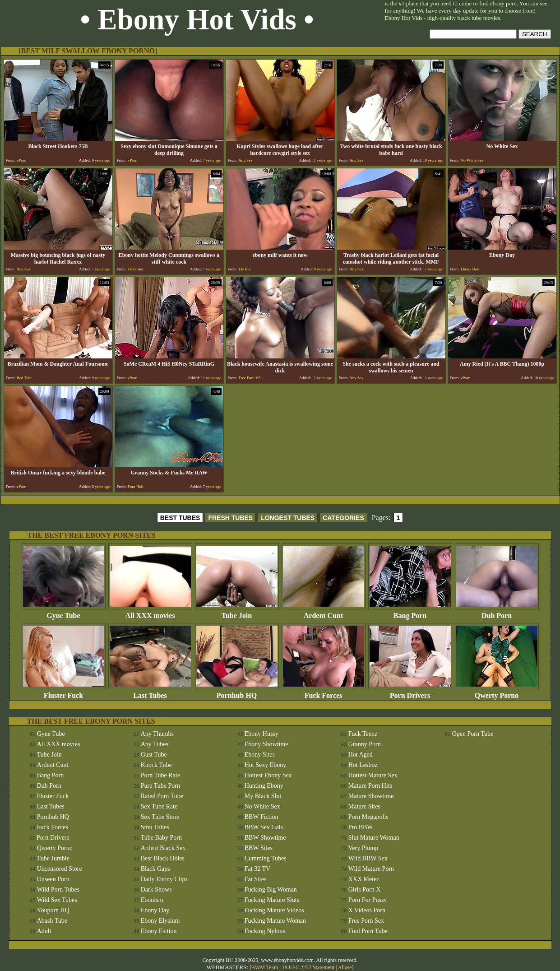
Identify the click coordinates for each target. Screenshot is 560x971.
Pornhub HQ (237, 692)
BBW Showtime (265, 838)
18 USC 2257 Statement (308, 967)
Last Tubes (150, 692)
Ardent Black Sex (163, 848)
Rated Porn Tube (162, 796)
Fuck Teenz (363, 734)
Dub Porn (497, 612)
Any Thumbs (157, 734)
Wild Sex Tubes (57, 900)
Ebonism (152, 900)
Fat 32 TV (257, 869)
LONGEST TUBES (288, 518)
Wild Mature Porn (371, 869)
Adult (44, 931)
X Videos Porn (367, 910)
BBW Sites (259, 848)
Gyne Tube (64, 612)
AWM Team (265, 967)
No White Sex (262, 806)
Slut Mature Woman (374, 838)
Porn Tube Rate (160, 775)
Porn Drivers (410, 692)
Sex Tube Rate (159, 806)
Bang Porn (410, 612)
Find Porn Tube (368, 931)
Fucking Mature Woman (275, 921)
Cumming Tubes (266, 858)
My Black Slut (263, 796)
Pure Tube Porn (160, 786)
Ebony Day (155, 910)
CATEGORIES (343, 518)
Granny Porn (365, 744)
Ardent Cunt (324, 612)
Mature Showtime (371, 796)
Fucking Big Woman (271, 890)
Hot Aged (361, 755)
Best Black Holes (163, 858)
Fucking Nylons (265, 931)
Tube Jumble (53, 858)
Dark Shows (156, 890)
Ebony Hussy (261, 734)
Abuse (345, 967)
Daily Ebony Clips (164, 879)
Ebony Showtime (266, 744)
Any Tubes (155, 744)
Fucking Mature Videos (274, 910)
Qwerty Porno (497, 692)
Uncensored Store (60, 869)
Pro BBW (361, 827)
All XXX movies (150, 612)
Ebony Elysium (160, 921)
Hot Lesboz (363, 765)
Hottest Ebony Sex (268, 775)
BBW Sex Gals (264, 827)
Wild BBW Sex (368, 858)
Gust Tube (154, 755)
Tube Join (237, 612)
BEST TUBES (180, 518)
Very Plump (363, 848)
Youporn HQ (53, 910)
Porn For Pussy (368, 900)
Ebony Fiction (159, 931)
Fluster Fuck (64, 692)
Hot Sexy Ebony (266, 765)
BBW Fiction (261, 817)
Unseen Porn (53, 879)
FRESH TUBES (230, 518)
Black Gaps (155, 869)
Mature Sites (364, 806)
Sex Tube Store (160, 817)
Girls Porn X (365, 890)
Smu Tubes (155, 827)
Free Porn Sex (366, 921)
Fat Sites (256, 879)
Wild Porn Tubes (58, 890)
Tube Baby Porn (161, 838)
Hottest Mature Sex (373, 775)
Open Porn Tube (473, 734)
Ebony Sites (260, 755)
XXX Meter (363, 879)
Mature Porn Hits (370, 786)
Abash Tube (52, 921)
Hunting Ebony (264, 786)
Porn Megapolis (368, 817)
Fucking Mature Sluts (272, 900)
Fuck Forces (324, 692)
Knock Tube (156, 765)
